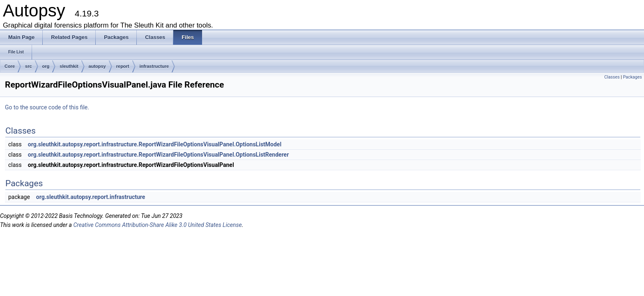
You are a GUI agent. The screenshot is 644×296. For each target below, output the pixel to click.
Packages (632, 77)
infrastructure (154, 66)
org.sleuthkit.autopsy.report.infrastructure (91, 197)
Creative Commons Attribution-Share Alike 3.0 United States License (157, 225)
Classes (612, 77)
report (123, 66)
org (46, 66)
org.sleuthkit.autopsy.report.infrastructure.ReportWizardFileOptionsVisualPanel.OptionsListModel (155, 144)
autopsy (97, 66)
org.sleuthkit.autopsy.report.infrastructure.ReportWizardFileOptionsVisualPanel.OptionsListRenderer (159, 155)
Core (10, 66)
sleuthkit (69, 66)
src (29, 66)
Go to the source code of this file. (47, 107)
